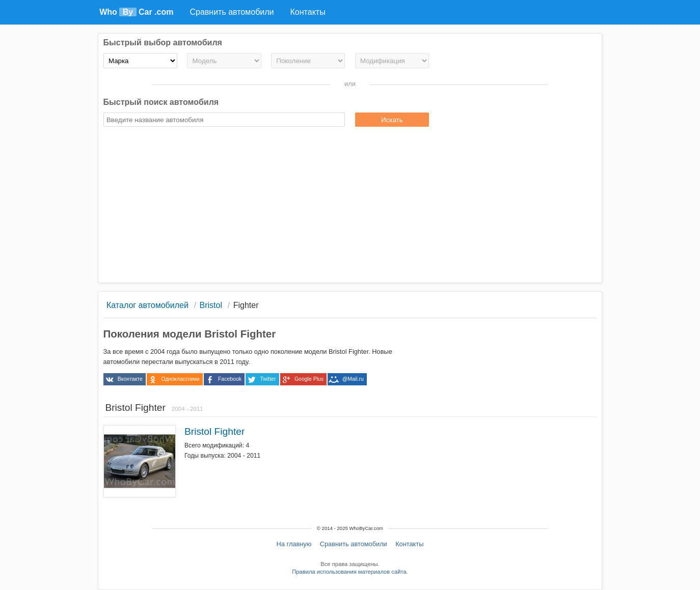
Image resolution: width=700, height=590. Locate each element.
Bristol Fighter (214, 431)
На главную (294, 544)
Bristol (211, 305)
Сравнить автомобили (354, 544)
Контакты (409, 544)
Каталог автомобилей (147, 305)
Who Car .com (136, 12)
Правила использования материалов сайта (349, 572)
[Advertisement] (350, 206)
